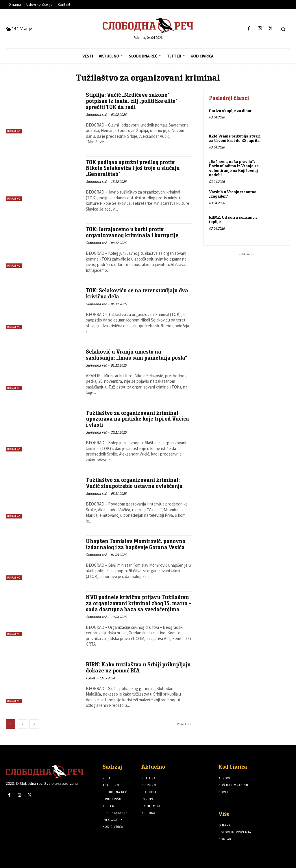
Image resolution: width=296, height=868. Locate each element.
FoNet (90, 678)
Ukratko (14, 131)
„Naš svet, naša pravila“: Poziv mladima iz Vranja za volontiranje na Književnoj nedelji (234, 168)
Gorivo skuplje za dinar (230, 111)
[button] (283, 29)
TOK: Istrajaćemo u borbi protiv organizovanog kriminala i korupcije (132, 232)
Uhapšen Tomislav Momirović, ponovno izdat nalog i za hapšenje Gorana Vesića (136, 544)
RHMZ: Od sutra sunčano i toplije (233, 219)
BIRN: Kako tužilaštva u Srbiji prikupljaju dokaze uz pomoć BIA (128, 668)
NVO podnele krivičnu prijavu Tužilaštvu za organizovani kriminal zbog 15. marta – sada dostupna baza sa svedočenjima (138, 603)
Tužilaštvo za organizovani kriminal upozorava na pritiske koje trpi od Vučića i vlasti (138, 419)
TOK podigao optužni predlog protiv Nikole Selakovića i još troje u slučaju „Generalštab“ (133, 168)
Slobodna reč (96, 115)
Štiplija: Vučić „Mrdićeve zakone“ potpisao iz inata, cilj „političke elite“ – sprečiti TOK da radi (134, 101)
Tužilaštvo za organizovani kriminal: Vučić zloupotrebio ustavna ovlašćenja (135, 483)
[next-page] (34, 724)
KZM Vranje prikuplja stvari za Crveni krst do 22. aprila (235, 138)
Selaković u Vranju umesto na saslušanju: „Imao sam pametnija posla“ (137, 355)
